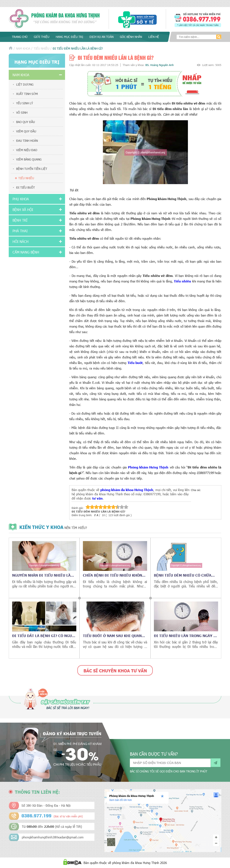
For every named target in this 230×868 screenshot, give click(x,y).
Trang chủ (20, 37)
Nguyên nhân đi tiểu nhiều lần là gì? (43, 575)
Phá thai (20, 231)
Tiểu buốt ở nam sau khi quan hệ (112, 636)
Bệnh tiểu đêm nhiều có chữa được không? (183, 575)
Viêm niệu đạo (27, 150)
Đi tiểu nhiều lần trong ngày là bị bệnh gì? (186, 636)
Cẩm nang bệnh (26, 252)
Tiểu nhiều (41, 48)
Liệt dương (25, 84)
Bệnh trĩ (20, 220)
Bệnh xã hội (23, 210)
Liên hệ (154, 37)
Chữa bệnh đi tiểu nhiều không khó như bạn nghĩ (114, 575)
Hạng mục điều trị (69, 37)
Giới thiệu (42, 37)
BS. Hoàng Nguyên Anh (160, 65)
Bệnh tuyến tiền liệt (32, 169)
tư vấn (97, 498)
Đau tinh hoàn (27, 141)
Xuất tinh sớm (27, 94)
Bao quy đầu (26, 122)
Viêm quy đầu (26, 131)
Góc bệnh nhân (131, 37)
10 (126, 507)
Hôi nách (21, 241)
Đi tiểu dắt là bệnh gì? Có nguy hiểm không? (43, 636)
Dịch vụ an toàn (102, 37)
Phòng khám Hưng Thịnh (148, 467)
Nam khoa (23, 48)
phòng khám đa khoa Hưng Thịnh (127, 490)
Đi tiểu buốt (26, 187)
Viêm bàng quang (29, 159)
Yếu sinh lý (25, 103)
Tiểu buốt (135, 363)
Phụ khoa (21, 199)
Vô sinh (22, 112)
